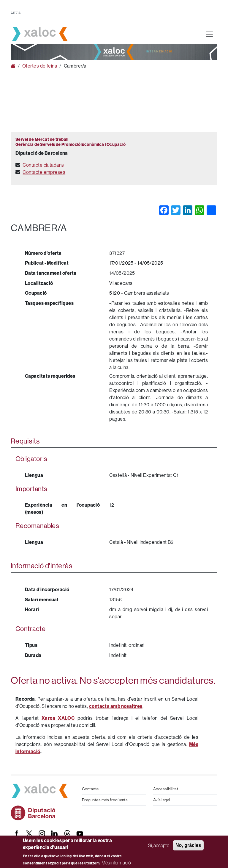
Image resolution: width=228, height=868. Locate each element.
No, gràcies (188, 845)
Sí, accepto (159, 845)
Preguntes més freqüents (105, 800)
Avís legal (162, 800)
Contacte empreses (44, 172)
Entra (16, 12)
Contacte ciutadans (43, 165)
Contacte (90, 789)
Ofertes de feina (40, 66)
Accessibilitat (166, 789)
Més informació (116, 863)
